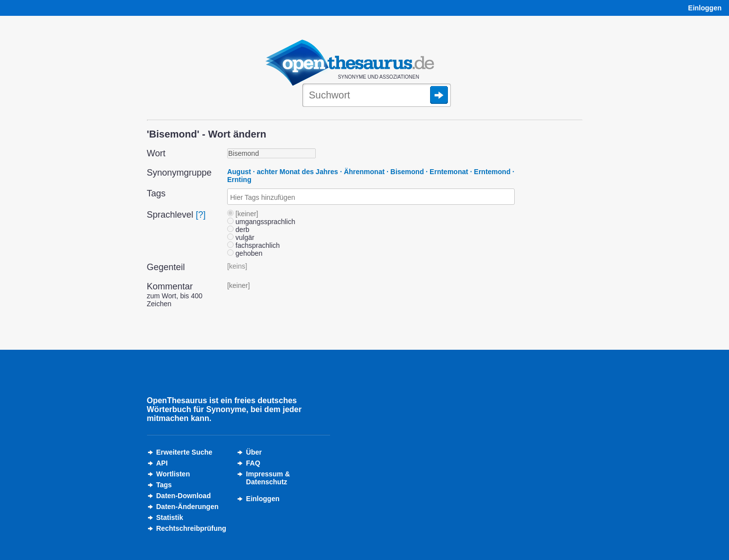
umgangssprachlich (261, 222)
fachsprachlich (253, 245)
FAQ (253, 463)
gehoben (245, 253)
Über (254, 452)
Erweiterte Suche (185, 452)
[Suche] (377, 96)
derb (238, 230)
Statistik (170, 517)
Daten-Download (184, 496)
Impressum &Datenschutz (268, 478)
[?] (201, 215)
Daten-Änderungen (188, 507)
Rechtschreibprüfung (192, 528)
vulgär (241, 237)
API (162, 463)
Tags (164, 485)
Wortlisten (173, 474)
